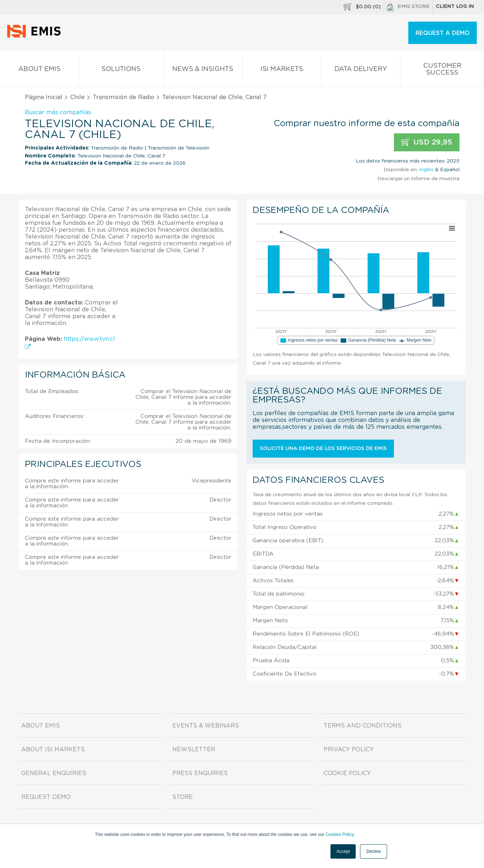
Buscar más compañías (58, 112)
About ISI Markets (53, 749)
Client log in (455, 6)
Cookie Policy (347, 773)
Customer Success (442, 71)
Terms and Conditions (363, 726)
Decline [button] (373, 851)
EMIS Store (408, 7)
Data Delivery (361, 70)
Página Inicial (44, 97)
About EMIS (39, 70)
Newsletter (194, 749)
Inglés (426, 170)
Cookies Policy (339, 834)
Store (183, 797)
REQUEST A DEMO (443, 33)
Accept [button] (343, 851)
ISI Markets (282, 70)
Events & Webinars (206, 726)
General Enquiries (54, 773)
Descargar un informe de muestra (418, 179)
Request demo (46, 797)
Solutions (121, 70)
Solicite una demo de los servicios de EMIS (323, 449)
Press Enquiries (200, 773)
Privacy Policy (349, 749)
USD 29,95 (427, 143)
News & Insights (203, 70)
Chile (77, 97)
